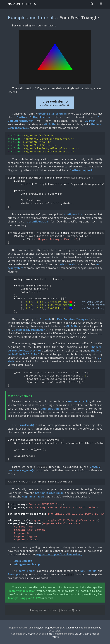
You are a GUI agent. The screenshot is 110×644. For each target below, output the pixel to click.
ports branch (27, 571)
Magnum (14, 4)
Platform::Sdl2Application (33, 117)
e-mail (93, 634)
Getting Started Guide (52, 113)
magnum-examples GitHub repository (59, 554)
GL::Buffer (50, 124)
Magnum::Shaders (33, 496)
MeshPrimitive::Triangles (73, 319)
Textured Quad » (70, 610)
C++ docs (29, 4)
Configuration (73, 214)
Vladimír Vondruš (74, 628)
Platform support (81, 170)
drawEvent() (26, 425)
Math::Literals (66, 264)
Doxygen (30, 634)
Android (91, 571)
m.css (49, 634)
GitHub (78, 634)
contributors (94, 628)
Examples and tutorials (32, 18)
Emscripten (15, 574)
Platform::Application (22, 591)
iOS (82, 571)
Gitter (86, 634)
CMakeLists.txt (23, 561)
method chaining (79, 401)
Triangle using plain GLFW (24, 598)
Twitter (55, 637)
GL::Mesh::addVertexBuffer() (29, 330)
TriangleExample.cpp (27, 564)
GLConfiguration (37, 221)
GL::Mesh (90, 121)
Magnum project (44, 628)
